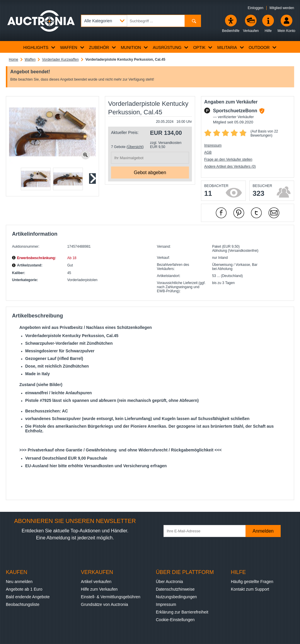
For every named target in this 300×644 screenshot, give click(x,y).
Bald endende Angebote (28, 597)
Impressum (213, 145)
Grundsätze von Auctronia (104, 604)
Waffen (30, 60)
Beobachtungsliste (23, 604)
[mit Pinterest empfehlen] (239, 213)
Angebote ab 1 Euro (24, 589)
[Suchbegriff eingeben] (141, 21)
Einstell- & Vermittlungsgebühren (111, 597)
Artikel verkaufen (96, 582)
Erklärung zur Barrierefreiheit (182, 612)
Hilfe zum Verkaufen (99, 589)
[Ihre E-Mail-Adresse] (207, 531)
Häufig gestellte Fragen (252, 582)
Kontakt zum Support (250, 589)
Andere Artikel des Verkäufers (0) (230, 166)
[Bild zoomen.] (86, 155)
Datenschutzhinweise (175, 589)
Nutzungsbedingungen (176, 597)
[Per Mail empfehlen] (274, 213)
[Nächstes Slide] (92, 179)
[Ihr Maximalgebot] (150, 158)
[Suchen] (193, 21)
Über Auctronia (169, 582)
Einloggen (256, 8)
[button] (36, 179)
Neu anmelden (19, 582)
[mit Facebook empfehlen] (221, 213)
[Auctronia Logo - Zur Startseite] (41, 25)
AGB (208, 152)
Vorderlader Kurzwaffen (60, 60)
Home (13, 60)
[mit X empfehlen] (256, 213)
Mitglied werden (282, 8)
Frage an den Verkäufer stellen (228, 159)
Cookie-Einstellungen (175, 620)
